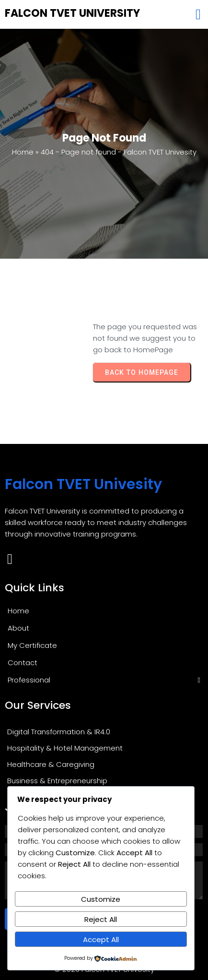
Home (23, 152)
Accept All (101, 939)
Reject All (101, 919)
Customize (101, 899)
